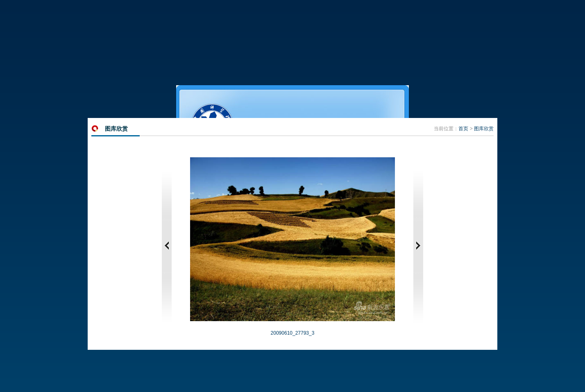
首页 (463, 129)
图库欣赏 (484, 129)
